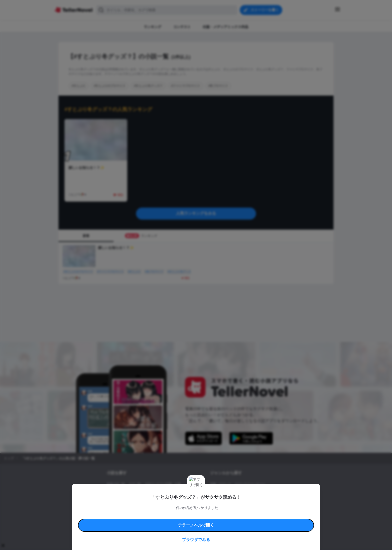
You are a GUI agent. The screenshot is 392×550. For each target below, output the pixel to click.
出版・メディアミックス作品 (126, 493)
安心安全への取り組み (210, 515)
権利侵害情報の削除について (156, 521)
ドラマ (222, 501)
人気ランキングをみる (196, 213)
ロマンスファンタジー (250, 484)
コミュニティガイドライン (179, 515)
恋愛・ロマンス (220, 484)
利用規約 (121, 515)
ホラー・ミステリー (264, 493)
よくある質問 (268, 515)
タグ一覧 (135, 484)
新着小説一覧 (116, 484)
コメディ (237, 501)
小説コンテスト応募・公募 (163, 484)
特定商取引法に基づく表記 (242, 515)
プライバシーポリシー (225, 521)
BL (212, 501)
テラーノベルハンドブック (145, 515)
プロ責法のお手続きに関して (193, 521)
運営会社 (247, 521)
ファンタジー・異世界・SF (228, 493)
